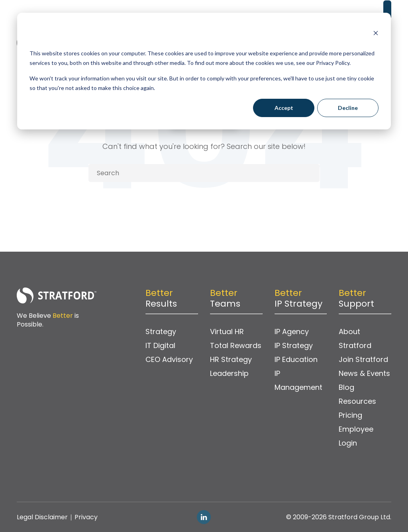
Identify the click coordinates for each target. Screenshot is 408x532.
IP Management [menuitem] (298, 380)
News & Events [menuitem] (364, 373)
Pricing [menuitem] (350, 415)
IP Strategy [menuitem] (294, 345)
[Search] (204, 173)
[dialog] (204, 71)
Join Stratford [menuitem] (363, 359)
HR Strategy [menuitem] (231, 359)
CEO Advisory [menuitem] (169, 359)
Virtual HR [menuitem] (227, 332)
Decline (348, 108)
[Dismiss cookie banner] (376, 34)
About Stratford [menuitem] (355, 338)
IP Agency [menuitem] (292, 332)
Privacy (86, 517)
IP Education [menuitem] (296, 359)
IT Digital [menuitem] (160, 345)
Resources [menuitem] (357, 401)
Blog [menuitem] (346, 387)
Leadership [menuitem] (229, 373)
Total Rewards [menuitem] (236, 345)
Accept (284, 108)
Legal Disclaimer (42, 517)
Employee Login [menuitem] (356, 436)
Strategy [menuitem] (161, 332)
